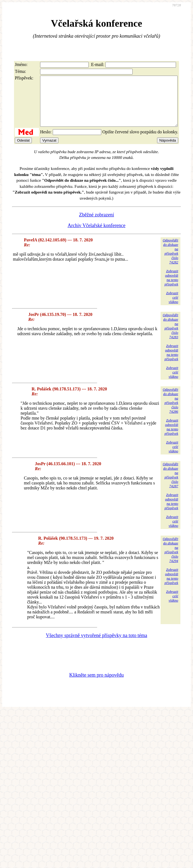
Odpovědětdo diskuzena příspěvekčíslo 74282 (170, 261)
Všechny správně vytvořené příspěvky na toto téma (96, 645)
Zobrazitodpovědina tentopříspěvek (171, 287)
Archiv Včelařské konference (96, 235)
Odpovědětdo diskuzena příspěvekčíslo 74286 (170, 410)
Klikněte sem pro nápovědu (96, 685)
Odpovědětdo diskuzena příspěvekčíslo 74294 (170, 560)
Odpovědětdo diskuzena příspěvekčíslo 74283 (170, 336)
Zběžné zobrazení (96, 225)
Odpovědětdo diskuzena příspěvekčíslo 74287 (170, 485)
